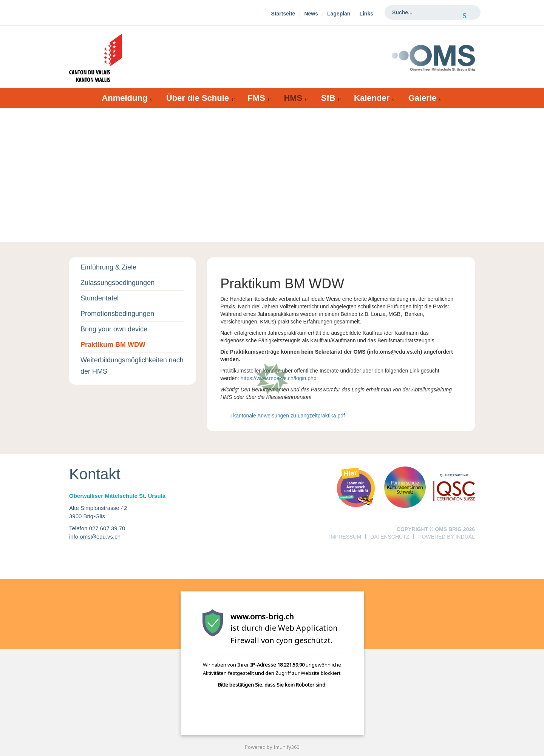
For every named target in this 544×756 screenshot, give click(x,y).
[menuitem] (283, 15)
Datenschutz (390, 537)
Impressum (345, 537)
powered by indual (447, 537)
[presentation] (256, 708)
